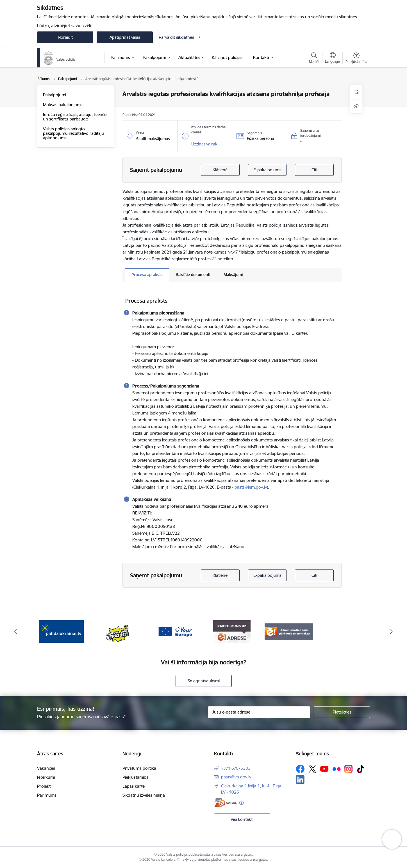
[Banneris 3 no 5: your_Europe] (175, 631)
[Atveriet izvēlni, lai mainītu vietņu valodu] (332, 58)
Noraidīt (65, 37)
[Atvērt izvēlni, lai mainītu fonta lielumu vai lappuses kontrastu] (356, 59)
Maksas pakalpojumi (62, 105)
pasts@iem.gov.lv (251, 487)
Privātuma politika (139, 768)
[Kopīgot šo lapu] (356, 106)
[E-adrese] (225, 803)
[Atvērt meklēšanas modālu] (314, 59)
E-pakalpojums (267, 170)
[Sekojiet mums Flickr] (336, 769)
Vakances (46, 768)
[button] (204, 144)
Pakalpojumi (54, 95)
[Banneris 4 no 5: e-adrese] (232, 631)
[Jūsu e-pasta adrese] (259, 712)
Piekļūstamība (136, 777)
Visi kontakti (242, 819)
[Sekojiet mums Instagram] (349, 769)
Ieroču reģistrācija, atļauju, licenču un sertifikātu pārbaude (75, 117)
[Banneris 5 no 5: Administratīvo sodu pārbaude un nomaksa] (289, 631)
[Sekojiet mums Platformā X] (312, 769)
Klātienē (220, 170)
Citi (314, 170)
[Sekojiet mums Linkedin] (300, 780)
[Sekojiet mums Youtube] (324, 769)
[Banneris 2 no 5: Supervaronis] (118, 631)
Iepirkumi (46, 777)
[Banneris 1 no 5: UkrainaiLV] (61, 631)
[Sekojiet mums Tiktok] (361, 769)
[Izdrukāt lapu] (356, 92)
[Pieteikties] (342, 712)
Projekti (44, 786)
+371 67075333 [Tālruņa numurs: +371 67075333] (236, 768)
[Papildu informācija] (241, 803)
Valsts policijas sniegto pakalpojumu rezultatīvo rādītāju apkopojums (73, 133)
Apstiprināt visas (125, 37)
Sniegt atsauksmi (204, 681)
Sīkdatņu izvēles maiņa (144, 795)
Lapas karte (134, 786)
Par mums (47, 795)
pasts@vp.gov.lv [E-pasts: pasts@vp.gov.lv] (236, 777)
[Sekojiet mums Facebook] (300, 769)
